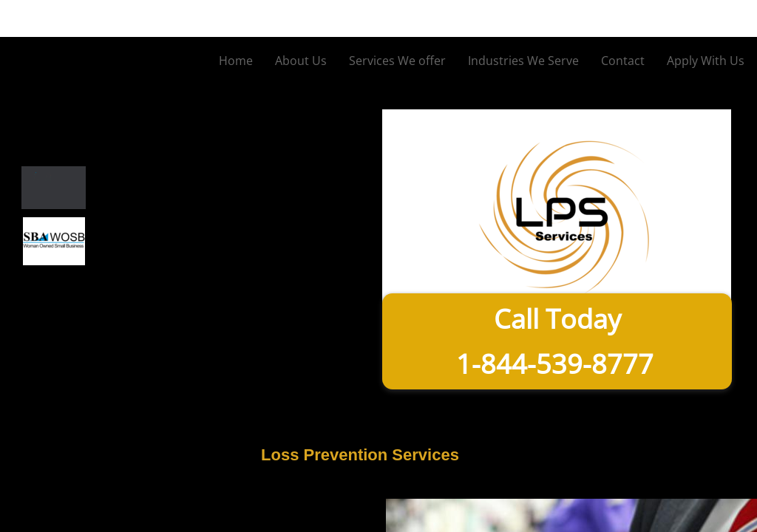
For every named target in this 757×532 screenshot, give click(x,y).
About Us (301, 61)
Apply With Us (706, 61)
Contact (623, 61)
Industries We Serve (523, 61)
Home (236, 61)
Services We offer (397, 61)
